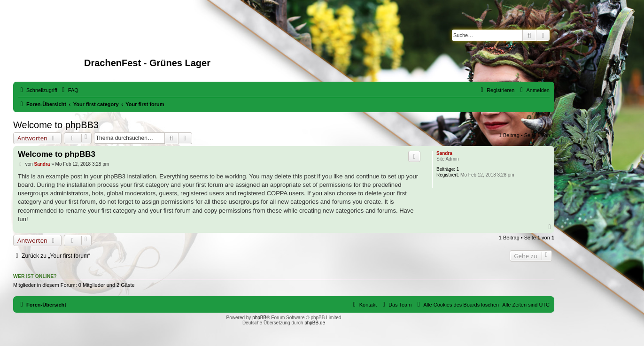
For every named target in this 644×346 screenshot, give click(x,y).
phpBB (259, 318)
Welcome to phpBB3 (56, 125)
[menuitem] (69, 90)
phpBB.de (315, 323)
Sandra (444, 153)
